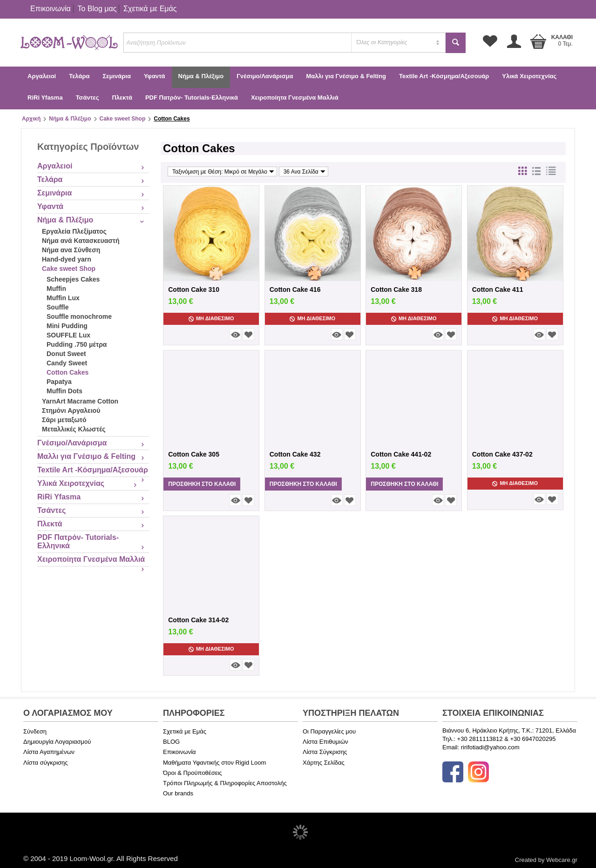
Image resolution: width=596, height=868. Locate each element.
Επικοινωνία (51, 9)
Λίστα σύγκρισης (46, 763)
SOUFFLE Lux (68, 335)
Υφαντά (155, 76)
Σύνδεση (35, 731)
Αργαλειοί (42, 76)
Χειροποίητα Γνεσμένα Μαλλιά (295, 98)
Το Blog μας (97, 9)
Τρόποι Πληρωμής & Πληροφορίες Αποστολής (225, 783)
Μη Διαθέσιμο (211, 319)
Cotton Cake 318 (396, 289)
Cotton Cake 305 (194, 454)
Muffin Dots (64, 391)
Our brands (178, 793)
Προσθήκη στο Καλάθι (202, 484)
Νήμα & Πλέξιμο (201, 76)
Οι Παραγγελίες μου (329, 731)
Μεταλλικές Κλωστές (74, 429)
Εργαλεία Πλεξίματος (74, 231)
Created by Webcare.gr (546, 860)
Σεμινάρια (116, 76)
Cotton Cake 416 (295, 289)
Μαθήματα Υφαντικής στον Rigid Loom (214, 763)
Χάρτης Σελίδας (324, 763)
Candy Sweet (67, 363)
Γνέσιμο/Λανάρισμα (265, 76)
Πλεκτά (122, 98)
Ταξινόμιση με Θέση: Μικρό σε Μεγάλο (223, 172)
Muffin (56, 289)
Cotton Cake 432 (295, 454)
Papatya (59, 382)
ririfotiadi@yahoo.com (490, 747)
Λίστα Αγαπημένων (49, 752)
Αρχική (31, 119)
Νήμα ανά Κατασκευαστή (81, 241)
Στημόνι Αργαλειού (71, 410)
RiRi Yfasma (45, 98)
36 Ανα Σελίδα (305, 172)
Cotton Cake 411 (498, 289)
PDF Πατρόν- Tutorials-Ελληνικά (192, 98)
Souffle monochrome (79, 316)
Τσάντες (88, 98)
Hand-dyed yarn (67, 259)
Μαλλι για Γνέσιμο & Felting (346, 76)
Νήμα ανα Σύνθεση (71, 250)
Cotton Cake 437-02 (502, 454)
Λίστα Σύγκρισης (325, 752)
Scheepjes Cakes (73, 279)
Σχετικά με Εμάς (150, 9)
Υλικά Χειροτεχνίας (529, 76)
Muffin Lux (63, 298)
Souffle (58, 307)
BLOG (171, 742)
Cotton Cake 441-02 (401, 454)
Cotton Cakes (68, 372)
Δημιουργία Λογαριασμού (57, 742)
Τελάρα (79, 76)
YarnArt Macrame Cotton (80, 401)
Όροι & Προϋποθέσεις (193, 773)
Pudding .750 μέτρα (77, 344)
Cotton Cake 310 (194, 289)
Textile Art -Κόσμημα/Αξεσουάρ (444, 76)
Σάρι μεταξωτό (64, 420)
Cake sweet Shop (123, 119)
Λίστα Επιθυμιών (325, 742)
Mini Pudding (67, 326)
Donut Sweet (66, 354)
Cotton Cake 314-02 (198, 620)
